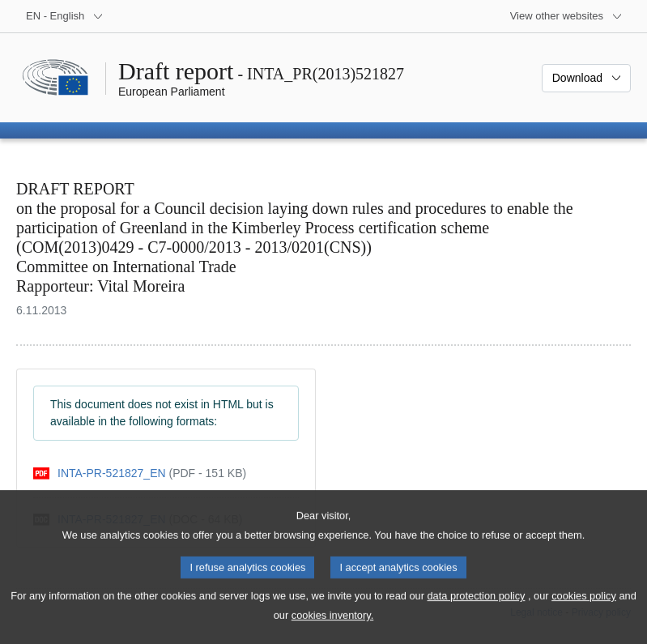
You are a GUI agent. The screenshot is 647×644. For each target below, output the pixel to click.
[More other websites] (566, 16)
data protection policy (477, 615)
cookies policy (584, 615)
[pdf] (140, 473)
